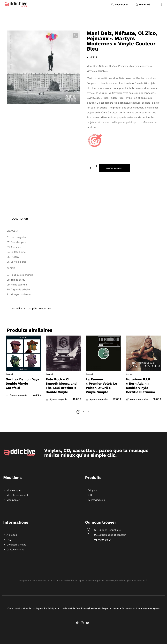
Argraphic (41, 608)
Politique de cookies (109, 608)
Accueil (9, 374)
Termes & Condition (131, 608)
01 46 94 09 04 (103, 540)
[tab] (83, 219)
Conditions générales (87, 608)
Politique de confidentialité (61, 608)
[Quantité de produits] (93, 168)
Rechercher (121, 4)
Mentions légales (151, 608)
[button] (76, 35)
